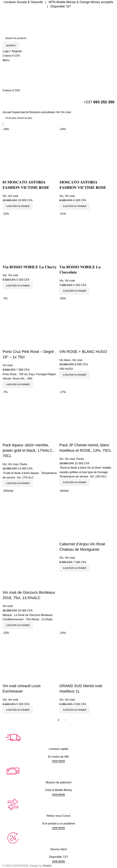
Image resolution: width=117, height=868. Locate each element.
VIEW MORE (59, 761)
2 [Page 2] (59, 720)
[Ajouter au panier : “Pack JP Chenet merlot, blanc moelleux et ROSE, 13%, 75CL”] (75, 482)
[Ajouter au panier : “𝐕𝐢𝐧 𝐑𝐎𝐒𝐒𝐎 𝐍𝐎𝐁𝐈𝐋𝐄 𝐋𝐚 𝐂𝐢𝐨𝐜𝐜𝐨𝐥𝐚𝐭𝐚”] (75, 291)
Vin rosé (13, 196)
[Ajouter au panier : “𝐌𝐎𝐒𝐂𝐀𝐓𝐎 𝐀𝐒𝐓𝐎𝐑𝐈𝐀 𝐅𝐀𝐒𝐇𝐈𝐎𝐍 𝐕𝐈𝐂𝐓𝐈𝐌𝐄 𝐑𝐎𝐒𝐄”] (75, 206)
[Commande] (20, 118)
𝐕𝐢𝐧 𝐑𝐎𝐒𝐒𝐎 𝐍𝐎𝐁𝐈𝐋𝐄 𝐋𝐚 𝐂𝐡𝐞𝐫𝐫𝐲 (30, 267)
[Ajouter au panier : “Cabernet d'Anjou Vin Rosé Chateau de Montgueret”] (75, 568)
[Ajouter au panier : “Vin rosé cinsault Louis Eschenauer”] (18, 710)
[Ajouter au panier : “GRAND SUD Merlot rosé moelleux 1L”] (75, 710)
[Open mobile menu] (6, 60)
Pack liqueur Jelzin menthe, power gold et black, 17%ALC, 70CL (28, 450)
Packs (24, 464)
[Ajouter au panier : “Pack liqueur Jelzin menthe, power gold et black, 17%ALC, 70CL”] (18, 483)
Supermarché (21, 112)
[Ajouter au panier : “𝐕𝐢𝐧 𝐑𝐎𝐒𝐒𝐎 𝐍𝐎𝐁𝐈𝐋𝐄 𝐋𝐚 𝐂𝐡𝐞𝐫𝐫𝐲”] (18, 286)
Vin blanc (65, 360)
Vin (58, 112)
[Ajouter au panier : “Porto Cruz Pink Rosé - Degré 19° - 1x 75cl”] (18, 385)
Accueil (7, 112)
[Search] (58, 38)
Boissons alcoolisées (43, 112)
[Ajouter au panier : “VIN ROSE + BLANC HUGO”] (75, 375)
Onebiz (47, 866)
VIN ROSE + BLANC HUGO (83, 352)
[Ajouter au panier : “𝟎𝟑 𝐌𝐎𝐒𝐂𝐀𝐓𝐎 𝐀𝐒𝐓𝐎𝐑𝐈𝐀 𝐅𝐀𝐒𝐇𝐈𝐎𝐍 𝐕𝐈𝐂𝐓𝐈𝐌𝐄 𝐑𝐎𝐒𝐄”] (18, 206)
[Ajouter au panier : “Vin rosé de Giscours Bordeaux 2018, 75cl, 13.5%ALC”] (18, 625)
